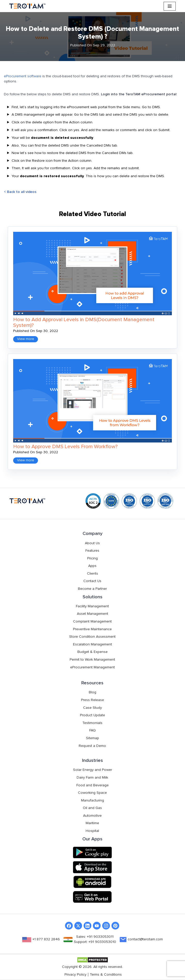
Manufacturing (92, 800)
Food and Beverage (92, 785)
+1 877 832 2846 (46, 939)
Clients (92, 574)
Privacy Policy (75, 975)
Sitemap (92, 738)
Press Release (92, 700)
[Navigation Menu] (170, 6)
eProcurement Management (92, 667)
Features (92, 551)
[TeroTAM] (27, 6)
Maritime (92, 823)
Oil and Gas (92, 808)
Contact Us (92, 581)
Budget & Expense (92, 652)
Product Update (92, 715)
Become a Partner (92, 589)
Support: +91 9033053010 (95, 942)
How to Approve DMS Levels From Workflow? (65, 447)
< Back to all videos (20, 192)
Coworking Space (92, 793)
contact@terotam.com (145, 939)
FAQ (92, 730)
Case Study (92, 708)
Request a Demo (92, 746)
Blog (92, 692)
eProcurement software (23, 76)
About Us (92, 543)
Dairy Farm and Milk (92, 778)
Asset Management (92, 614)
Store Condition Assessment (92, 637)
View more (26, 339)
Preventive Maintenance (92, 629)
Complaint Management (92, 621)
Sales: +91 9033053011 (95, 937)
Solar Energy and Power (92, 770)
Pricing (92, 558)
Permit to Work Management (92, 660)
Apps (92, 566)
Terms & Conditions (106, 975)
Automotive (92, 816)
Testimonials (92, 723)
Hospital (92, 831)
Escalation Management (92, 644)
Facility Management (92, 606)
